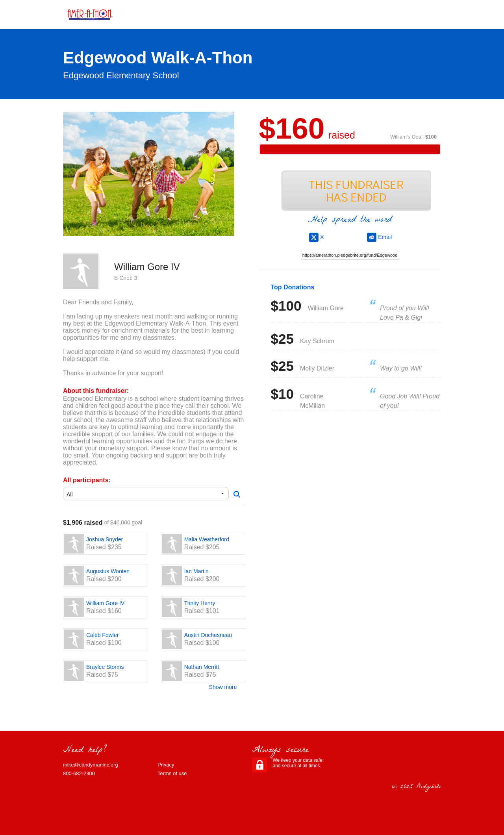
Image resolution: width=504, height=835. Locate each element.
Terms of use (172, 773)
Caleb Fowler (102, 635)
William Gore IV (105, 603)
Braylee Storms (105, 667)
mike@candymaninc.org (91, 765)
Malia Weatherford (207, 539)
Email (379, 237)
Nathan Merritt (202, 667)
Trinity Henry (200, 603)
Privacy (166, 765)
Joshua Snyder (105, 539)
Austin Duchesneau (208, 635)
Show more (223, 687)
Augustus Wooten (108, 571)
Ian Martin (196, 571)
